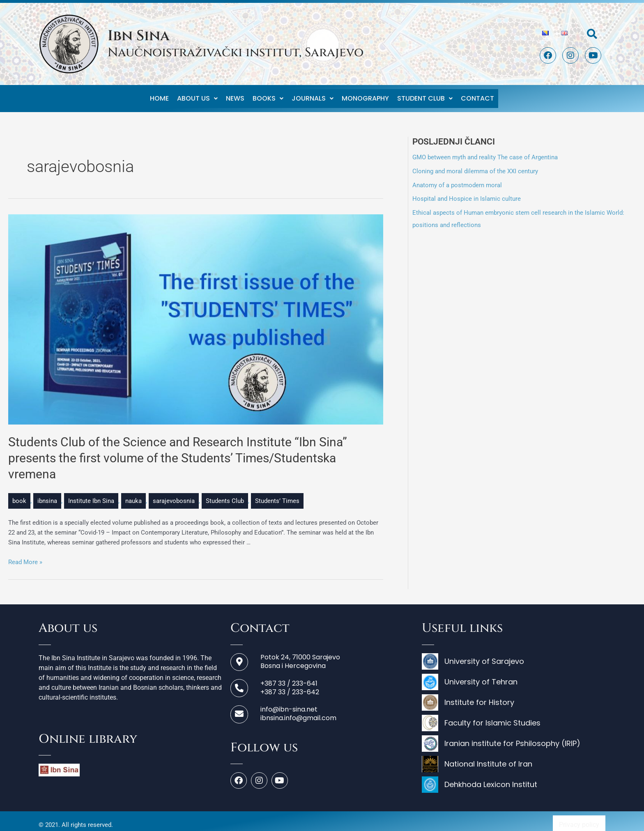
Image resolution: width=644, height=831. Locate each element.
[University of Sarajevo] (514, 656)
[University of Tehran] (514, 677)
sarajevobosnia (174, 494)
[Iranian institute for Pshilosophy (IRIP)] (514, 738)
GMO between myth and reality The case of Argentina (485, 150)
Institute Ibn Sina (91, 494)
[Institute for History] (514, 697)
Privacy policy (579, 817)
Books (268, 95)
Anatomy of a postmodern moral (457, 178)
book (19, 494)
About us (197, 95)
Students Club (225, 494)
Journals (313, 95)
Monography (365, 95)
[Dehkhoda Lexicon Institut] (514, 779)
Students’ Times (277, 494)
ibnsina (47, 494)
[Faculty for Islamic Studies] (514, 718)
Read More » (25, 555)
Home (159, 95)
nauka (133, 494)
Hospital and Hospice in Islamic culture (467, 191)
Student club (425, 95)
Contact (477, 95)
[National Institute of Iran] (514, 759)
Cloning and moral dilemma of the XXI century (475, 164)
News (235, 95)
